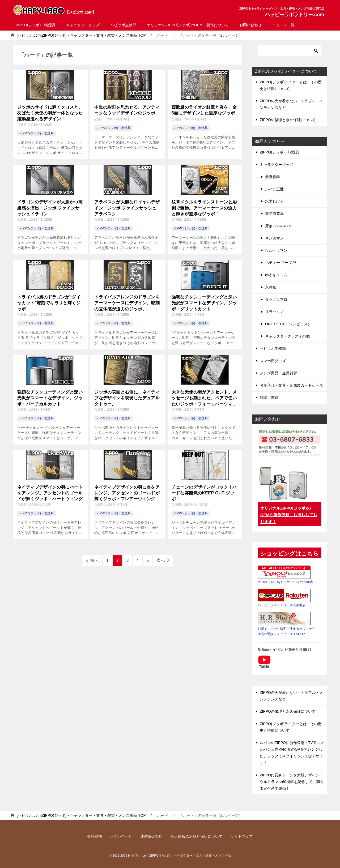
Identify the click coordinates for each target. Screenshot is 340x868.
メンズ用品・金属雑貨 (278, 373)
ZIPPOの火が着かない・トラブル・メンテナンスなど (291, 104)
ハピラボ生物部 (123, 25)
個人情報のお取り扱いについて (197, 836)
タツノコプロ (276, 300)
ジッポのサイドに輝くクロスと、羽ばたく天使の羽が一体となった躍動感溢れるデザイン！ (50, 113)
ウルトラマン (276, 250)
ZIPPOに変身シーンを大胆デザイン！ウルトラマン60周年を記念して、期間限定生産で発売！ (292, 782)
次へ (161, 560)
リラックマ (274, 312)
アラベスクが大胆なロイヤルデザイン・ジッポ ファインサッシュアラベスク (127, 208)
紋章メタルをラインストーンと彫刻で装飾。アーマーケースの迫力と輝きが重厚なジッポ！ (204, 208)
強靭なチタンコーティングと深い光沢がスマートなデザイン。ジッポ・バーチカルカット (50, 398)
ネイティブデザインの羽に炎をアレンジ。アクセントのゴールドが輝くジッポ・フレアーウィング (127, 493)
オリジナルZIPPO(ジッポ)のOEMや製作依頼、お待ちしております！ (289, 515)
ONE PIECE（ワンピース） (288, 324)
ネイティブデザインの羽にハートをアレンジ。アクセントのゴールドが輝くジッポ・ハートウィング (50, 493)
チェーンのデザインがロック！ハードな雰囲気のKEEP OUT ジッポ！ (204, 493)
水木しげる (274, 201)
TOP (81, 35)
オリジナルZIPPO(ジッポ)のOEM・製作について (188, 25)
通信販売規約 (151, 836)
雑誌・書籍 (269, 397)
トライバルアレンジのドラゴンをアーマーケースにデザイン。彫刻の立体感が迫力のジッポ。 (127, 303)
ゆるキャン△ (276, 275)
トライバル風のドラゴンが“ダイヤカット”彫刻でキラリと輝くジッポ (49, 303)
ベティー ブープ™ (280, 263)
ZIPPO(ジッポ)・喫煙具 (36, 25)
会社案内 (95, 836)
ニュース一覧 (283, 25)
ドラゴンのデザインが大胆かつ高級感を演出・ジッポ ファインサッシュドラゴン (50, 208)
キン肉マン (274, 238)
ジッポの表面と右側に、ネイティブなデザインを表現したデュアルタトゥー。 (127, 398)
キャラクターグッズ (83, 25)
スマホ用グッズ (273, 361)
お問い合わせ (250, 25)
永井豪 (271, 287)
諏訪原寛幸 (274, 213)
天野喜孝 (273, 177)
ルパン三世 (274, 189)
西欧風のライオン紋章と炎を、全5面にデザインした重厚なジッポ (204, 110)
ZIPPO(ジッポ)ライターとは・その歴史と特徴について (291, 85)
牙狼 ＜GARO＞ (279, 226)
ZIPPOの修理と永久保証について (288, 120)
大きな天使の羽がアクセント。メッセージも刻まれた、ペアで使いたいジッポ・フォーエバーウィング (204, 398)
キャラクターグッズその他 (287, 336)
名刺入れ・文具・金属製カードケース (291, 385)
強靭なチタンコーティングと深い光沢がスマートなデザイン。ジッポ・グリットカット (204, 303)
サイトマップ (242, 836)
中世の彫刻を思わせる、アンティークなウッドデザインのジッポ (127, 110)
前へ (94, 560)
